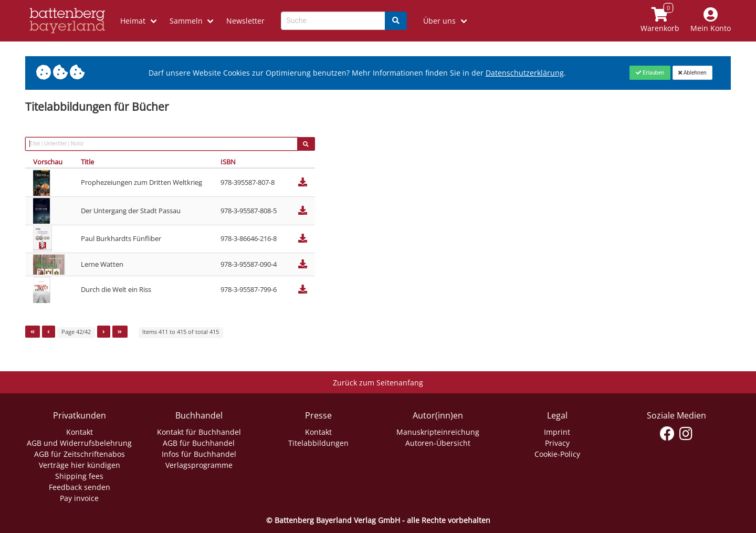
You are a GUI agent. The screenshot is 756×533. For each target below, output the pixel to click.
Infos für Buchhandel (199, 454)
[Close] (650, 72)
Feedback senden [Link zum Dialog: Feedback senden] (80, 487)
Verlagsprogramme (199, 465)
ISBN (228, 162)
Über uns (439, 21)
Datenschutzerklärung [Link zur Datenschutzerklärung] (525, 73)
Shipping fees (79, 476)
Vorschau (48, 162)
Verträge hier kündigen (80, 465)
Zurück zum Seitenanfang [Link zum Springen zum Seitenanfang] (378, 383)
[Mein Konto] (711, 21)
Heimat (133, 21)
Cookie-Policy (557, 454)
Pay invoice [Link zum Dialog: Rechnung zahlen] (79, 498)
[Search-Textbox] (333, 21)
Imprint (557, 432)
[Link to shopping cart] (660, 21)
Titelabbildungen (318, 443)
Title (87, 162)
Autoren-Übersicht (438, 443)
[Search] (396, 21)
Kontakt (80, 432)
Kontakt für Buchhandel (199, 432)
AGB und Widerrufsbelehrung (79, 443)
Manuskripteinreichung (438, 432)
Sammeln (186, 21)
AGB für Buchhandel (199, 443)
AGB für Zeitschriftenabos (80, 454)
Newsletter (245, 21)
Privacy (557, 443)
